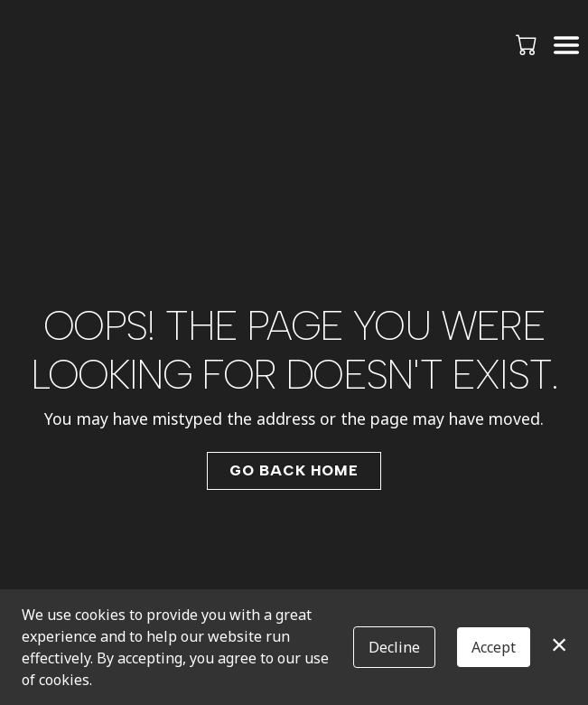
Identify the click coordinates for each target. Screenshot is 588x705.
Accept (494, 647)
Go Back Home (294, 470)
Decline (394, 647)
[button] (528, 44)
